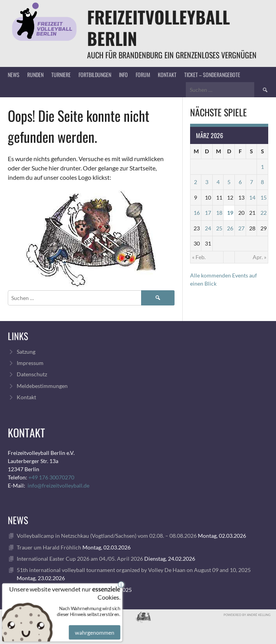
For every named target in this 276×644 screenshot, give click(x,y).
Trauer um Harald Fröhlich (49, 547)
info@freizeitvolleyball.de (59, 485)
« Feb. (199, 257)
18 (219, 213)
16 (197, 213)
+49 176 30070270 (51, 477)
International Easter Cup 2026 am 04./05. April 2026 (80, 559)
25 (219, 228)
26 (230, 228)
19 (230, 213)
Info (123, 75)
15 (264, 197)
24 (208, 228)
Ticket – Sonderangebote (212, 75)
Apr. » (259, 257)
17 (208, 213)
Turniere (61, 75)
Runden (35, 75)
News (14, 75)
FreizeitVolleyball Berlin (158, 28)
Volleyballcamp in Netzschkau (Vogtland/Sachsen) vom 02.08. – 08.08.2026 (107, 536)
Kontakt (167, 75)
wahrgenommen (94, 627)
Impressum (30, 363)
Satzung (26, 352)
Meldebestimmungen (42, 386)
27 (241, 228)
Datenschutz (32, 374)
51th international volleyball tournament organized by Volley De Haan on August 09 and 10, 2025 (134, 570)
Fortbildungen (95, 75)
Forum (143, 75)
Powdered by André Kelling (247, 615)
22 (264, 213)
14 (252, 197)
